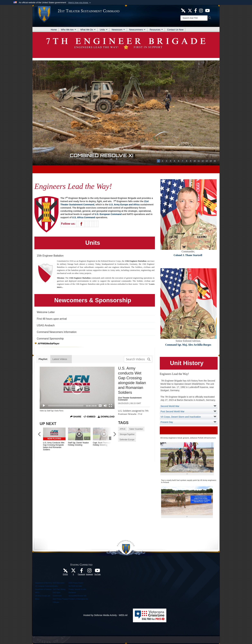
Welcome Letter (46, 312)
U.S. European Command (108, 214)
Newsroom (118, 30)
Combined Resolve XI (102, 155)
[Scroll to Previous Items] (40, 434)
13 (207, 161)
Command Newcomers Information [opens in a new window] (57, 332)
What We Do (88, 30)
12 (203, 161)
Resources (156, 30)
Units (104, 30)
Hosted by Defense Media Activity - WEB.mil (105, 615)
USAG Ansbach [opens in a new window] (46, 325)
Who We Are (68, 30)
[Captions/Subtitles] (100, 406)
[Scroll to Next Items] (115, 434)
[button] (80, 3)
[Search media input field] (138, 359)
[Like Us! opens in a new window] (196, 10)
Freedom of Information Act (78, 599)
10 (195, 161)
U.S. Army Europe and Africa (124, 205)
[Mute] (105, 406)
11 (199, 161)
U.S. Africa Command (84, 217)
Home (54, 30)
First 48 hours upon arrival (52, 319)
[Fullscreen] (110, 406)
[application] (77, 388)
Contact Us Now (175, 30)
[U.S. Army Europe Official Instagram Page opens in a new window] (201, 10)
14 (211, 161)
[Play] (44, 406)
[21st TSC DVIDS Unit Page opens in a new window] (183, 10)
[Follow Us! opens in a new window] (190, 10)
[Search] (194, 18)
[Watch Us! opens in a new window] (98, 571)
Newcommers (137, 30)
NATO (37, 593)
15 (215, 161)
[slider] (66, 406)
